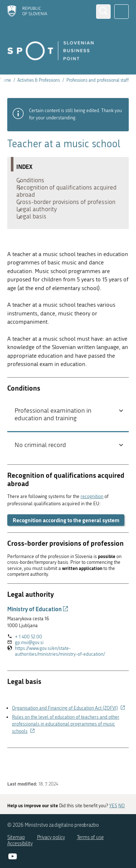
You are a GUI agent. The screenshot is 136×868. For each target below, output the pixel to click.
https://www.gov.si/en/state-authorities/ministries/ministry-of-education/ (70, 677)
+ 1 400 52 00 (28, 662)
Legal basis (35, 240)
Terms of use (90, 837)
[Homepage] (27, 12)
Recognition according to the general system (66, 546)
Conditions (34, 182)
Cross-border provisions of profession (55, 214)
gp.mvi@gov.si (29, 668)
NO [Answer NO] (121, 806)
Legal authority (40, 229)
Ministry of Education (38, 634)
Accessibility (20, 844)
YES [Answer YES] (113, 806)
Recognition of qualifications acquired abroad (58, 196)
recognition (92, 522)
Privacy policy (51, 837)
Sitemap (16, 837)
